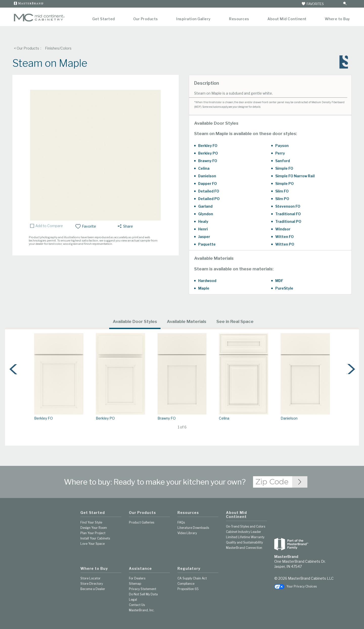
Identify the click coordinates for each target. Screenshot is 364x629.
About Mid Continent (287, 19)
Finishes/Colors (58, 48)
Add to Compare (49, 226)
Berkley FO (208, 146)
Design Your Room (94, 528)
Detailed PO (209, 199)
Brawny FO (208, 161)
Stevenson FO (288, 206)
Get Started (104, 19)
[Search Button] (345, 4)
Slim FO (282, 191)
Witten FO (285, 237)
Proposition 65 (188, 589)
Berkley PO (208, 153)
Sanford (283, 161)
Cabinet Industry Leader (244, 532)
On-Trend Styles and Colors (246, 526)
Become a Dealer (93, 589)
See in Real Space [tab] (235, 321)
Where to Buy (337, 19)
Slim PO (282, 199)
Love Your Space (93, 544)
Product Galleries (142, 522)
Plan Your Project (93, 533)
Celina (204, 168)
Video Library (187, 533)
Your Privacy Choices (295, 586)
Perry (280, 153)
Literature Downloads (193, 528)
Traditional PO (288, 221)
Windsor (283, 229)
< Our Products (27, 48)
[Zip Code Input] (300, 482)
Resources (239, 19)
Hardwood (207, 281)
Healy (203, 221)
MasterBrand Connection (244, 548)
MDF (279, 281)
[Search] (339, 4)
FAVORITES (312, 4)
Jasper (204, 237)
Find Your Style (91, 522)
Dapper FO (208, 183)
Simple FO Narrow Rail (295, 176)
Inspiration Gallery (194, 19)
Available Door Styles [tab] (135, 321)
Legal (133, 600)
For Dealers (137, 578)
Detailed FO (209, 191)
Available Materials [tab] (187, 321)
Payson (282, 146)
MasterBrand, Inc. (142, 610)
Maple (204, 288)
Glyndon (206, 214)
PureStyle (284, 288)
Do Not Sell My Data (143, 594)
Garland (205, 206)
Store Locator (90, 578)
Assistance (140, 569)
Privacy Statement (143, 589)
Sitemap (135, 584)
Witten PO (285, 244)
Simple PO (285, 183)
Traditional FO (288, 214)
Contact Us (137, 605)
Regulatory (189, 569)
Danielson (207, 176)
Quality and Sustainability (244, 542)
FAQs (181, 522)
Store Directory (92, 584)
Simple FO (284, 168)
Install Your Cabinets (95, 538)
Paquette (207, 244)
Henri (203, 229)
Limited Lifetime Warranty (245, 537)
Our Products (146, 19)
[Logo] (39, 20)
